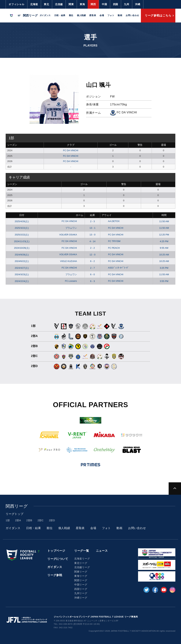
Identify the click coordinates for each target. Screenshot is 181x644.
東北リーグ (81, 563)
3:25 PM (164, 268)
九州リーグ (81, 593)
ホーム (80, 215)
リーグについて (58, 559)
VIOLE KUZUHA (71, 261)
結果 (92, 215)
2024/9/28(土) (22, 255)
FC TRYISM (111, 241)
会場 (102, 15)
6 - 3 (92, 281)
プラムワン (74, 228)
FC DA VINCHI (71, 150)
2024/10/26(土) (22, 248)
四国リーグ (81, 589)
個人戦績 (81, 15)
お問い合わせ (132, 15)
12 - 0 (93, 255)
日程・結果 (60, 15)
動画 (120, 15)
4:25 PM (164, 241)
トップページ (56, 551)
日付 (22, 215)
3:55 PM (164, 281)
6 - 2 (92, 261)
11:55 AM (164, 274)
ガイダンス (45, 15)
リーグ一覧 (82, 551)
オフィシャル (17, 4)
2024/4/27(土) (22, 268)
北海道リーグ (82, 559)
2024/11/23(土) (22, 241)
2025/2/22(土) (22, 235)
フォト (111, 15)
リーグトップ (15, 514)
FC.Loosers (74, 281)
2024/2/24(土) (22, 281)
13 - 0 (93, 235)
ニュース (102, 551)
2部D (52, 520)
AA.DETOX (111, 221)
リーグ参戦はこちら (158, 15)
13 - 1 (93, 228)
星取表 (93, 15)
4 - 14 (93, 241)
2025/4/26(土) (22, 221)
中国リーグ (81, 585)
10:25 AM (164, 255)
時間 (164, 215)
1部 (8, 520)
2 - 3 (92, 221)
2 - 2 (92, 248)
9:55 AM (164, 248)
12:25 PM (164, 235)
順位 (71, 15)
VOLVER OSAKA (71, 235)
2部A (18, 520)
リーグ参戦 (55, 575)
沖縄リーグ (81, 598)
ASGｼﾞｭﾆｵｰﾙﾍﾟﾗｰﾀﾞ (115, 268)
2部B (29, 520)
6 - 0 (92, 274)
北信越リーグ (82, 567)
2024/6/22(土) (22, 261)
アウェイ (107, 215)
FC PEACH (111, 248)
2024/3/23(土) (22, 274)
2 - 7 (92, 268)
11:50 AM (164, 221)
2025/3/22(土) (22, 228)
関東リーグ (81, 572)
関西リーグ (81, 580)
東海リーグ (81, 576)
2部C (40, 520)
